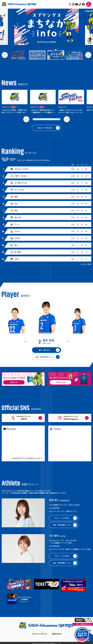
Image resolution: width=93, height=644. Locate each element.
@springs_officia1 (56, 446)
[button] (5, 55)
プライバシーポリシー (40, 634)
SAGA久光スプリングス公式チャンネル (26, 458)
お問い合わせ (57, 634)
